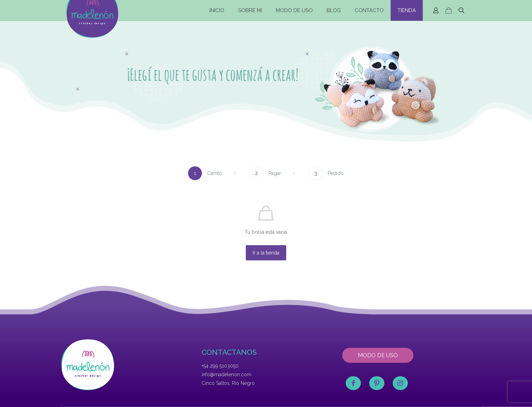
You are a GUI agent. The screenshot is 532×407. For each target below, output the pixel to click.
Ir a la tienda (266, 253)
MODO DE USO (378, 355)
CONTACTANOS (229, 352)
